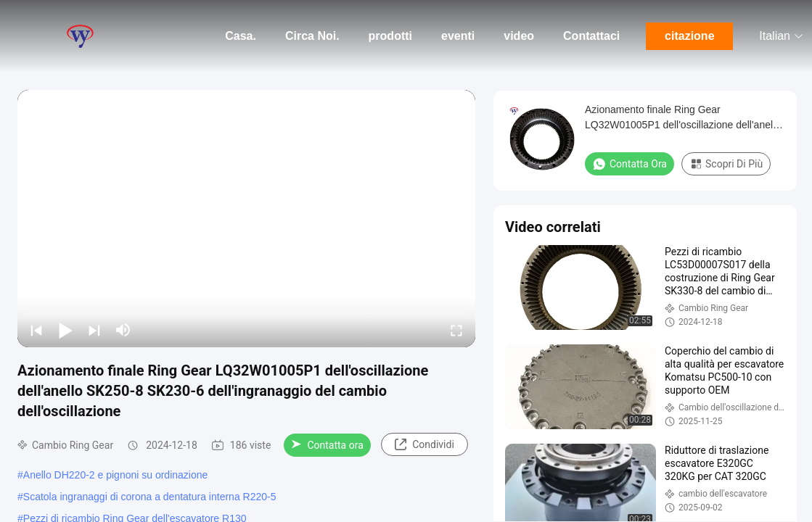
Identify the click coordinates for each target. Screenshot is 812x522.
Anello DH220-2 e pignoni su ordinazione (116, 475)
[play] (247, 218)
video (519, 36)
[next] (94, 330)
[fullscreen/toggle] (456, 330)
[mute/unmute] (123, 330)
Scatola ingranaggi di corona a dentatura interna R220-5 (150, 497)
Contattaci (591, 36)
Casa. (241, 36)
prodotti (390, 36)
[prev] (36, 330)
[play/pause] (65, 330)
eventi (458, 36)
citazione (689, 36)
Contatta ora (327, 445)
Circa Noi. (312, 36)
